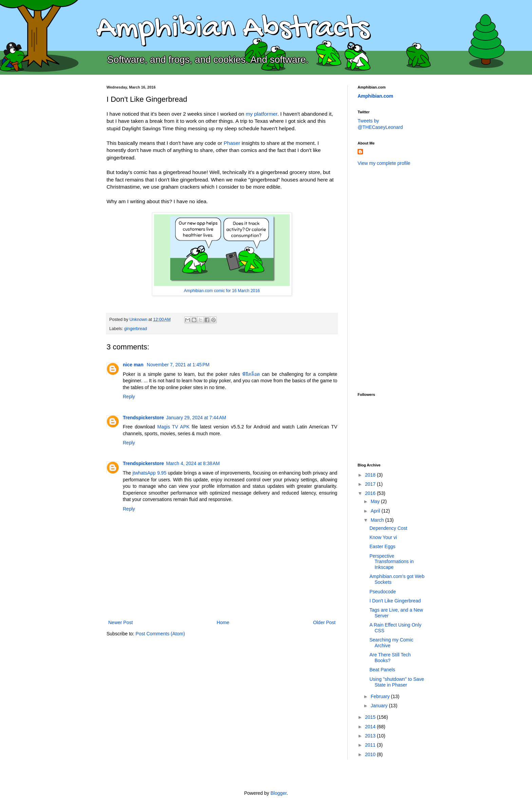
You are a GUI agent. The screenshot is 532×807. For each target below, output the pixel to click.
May (376, 501)
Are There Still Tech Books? (390, 658)
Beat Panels (382, 670)
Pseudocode (383, 592)
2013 (371, 736)
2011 (371, 745)
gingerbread (136, 329)
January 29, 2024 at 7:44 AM (196, 418)
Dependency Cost (388, 528)
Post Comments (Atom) (160, 634)
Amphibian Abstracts (233, 29)
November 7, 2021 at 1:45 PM (178, 365)
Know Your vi (383, 537)
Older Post (324, 622)
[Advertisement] (385, 278)
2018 (371, 475)
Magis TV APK (174, 427)
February (381, 696)
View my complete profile (384, 163)
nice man (134, 365)
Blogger (278, 793)
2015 (371, 717)
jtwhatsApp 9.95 (149, 473)
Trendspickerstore (143, 418)
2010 (371, 754)
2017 (371, 484)
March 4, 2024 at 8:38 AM (193, 463)
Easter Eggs (382, 546)
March (378, 520)
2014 (371, 727)
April (376, 511)
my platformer (261, 114)
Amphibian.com (375, 96)
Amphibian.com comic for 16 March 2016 (222, 291)
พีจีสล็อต (251, 374)
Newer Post (120, 622)
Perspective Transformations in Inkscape (392, 562)
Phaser (232, 143)
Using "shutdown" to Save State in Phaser (397, 682)
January (380, 706)
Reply (129, 397)
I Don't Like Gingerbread (395, 601)
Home (223, 622)
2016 (371, 493)
